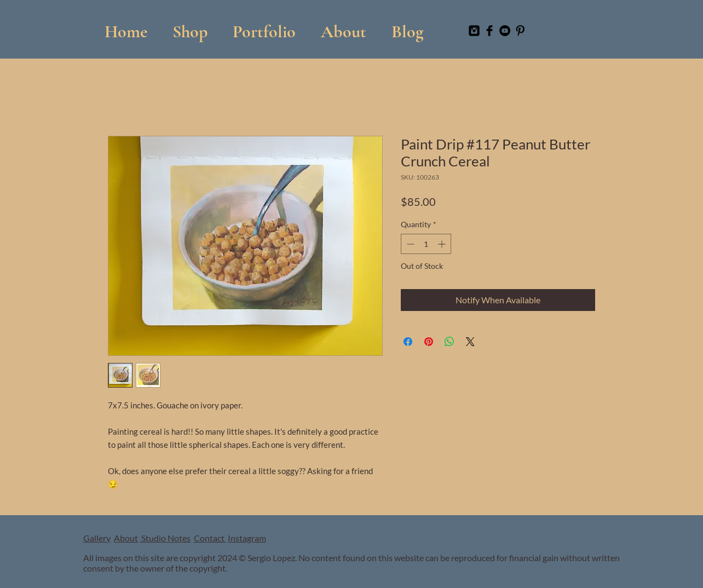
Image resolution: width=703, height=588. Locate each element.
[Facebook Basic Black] (489, 31)
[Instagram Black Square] (474, 31)
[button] (264, 27)
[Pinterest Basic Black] (520, 31)
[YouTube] (505, 31)
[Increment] (443, 244)
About (126, 538)
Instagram (247, 538)
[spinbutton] (426, 244)
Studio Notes (165, 538)
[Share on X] (470, 342)
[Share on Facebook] (408, 342)
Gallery (97, 538)
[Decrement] (409, 244)
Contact (210, 538)
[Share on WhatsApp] (450, 342)
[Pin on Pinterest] (429, 342)
